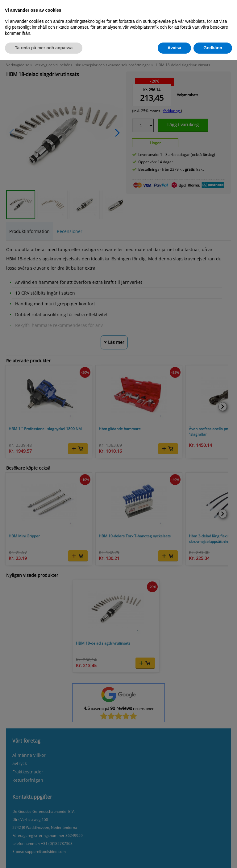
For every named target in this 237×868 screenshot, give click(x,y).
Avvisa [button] (175, 48)
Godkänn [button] (213, 48)
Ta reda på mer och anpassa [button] (44, 48)
